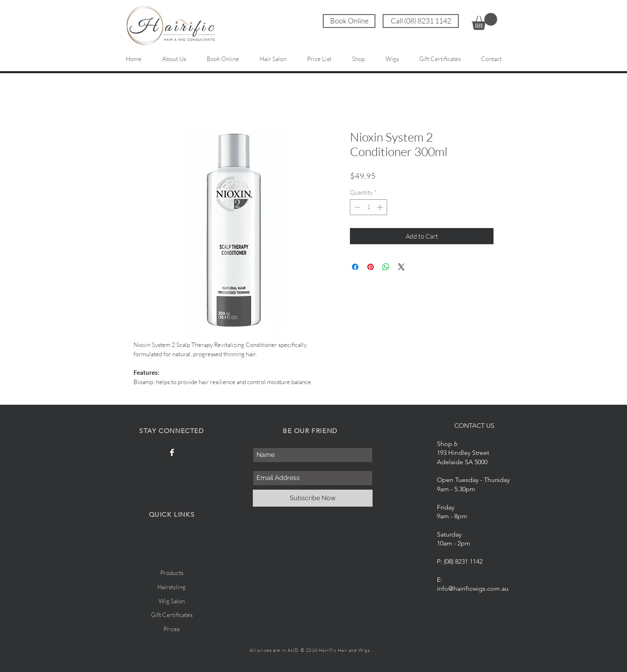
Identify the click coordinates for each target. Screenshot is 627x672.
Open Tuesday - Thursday (473, 480)
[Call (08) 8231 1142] (421, 21)
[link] (484, 21)
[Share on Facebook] (355, 267)
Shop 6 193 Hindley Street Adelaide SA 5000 (463, 453)
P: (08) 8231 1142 (460, 561)
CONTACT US (474, 426)
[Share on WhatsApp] (386, 267)
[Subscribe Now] (313, 498)
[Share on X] (401, 267)
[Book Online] (349, 21)
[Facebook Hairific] (172, 452)
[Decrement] (357, 207)
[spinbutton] (369, 207)
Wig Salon (172, 601)
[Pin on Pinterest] (371, 267)
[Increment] (381, 207)
